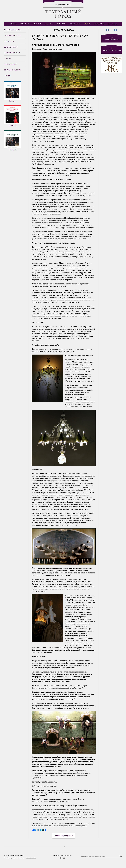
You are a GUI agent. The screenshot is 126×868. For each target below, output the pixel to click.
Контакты (112, 24)
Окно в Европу (10, 64)
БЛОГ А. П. (49, 24)
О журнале (99, 24)
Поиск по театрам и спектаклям (93, 856)
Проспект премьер (12, 53)
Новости (25, 24)
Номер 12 (12, 140)
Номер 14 (12, 91)
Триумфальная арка (12, 30)
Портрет (8, 76)
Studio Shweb (31, 858)
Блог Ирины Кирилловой (112, 38)
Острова (7, 58)
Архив (88, 24)
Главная (13, 24)
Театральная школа (12, 70)
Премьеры (62, 24)
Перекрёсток (9, 41)
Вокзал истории (11, 47)
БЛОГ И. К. (37, 24)
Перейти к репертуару (64, 836)
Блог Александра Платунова (112, 49)
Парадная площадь (12, 35)
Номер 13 (12, 116)
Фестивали (76, 24)
